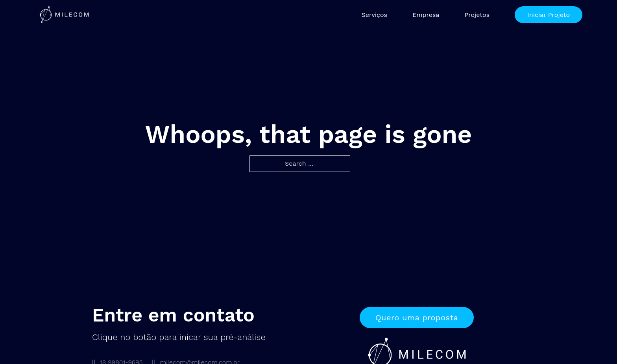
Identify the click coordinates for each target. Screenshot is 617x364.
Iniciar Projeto (549, 15)
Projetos (477, 15)
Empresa (426, 15)
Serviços (374, 15)
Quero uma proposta (417, 318)
